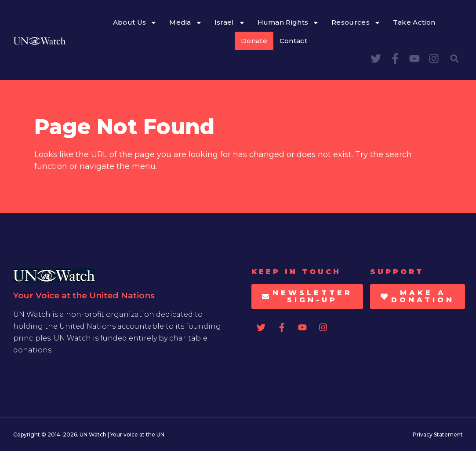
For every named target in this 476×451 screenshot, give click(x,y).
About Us (135, 23)
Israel (230, 23)
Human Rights (289, 23)
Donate (254, 41)
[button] (454, 59)
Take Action (414, 22)
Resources (356, 23)
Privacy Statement (438, 434)
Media (186, 23)
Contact (293, 41)
